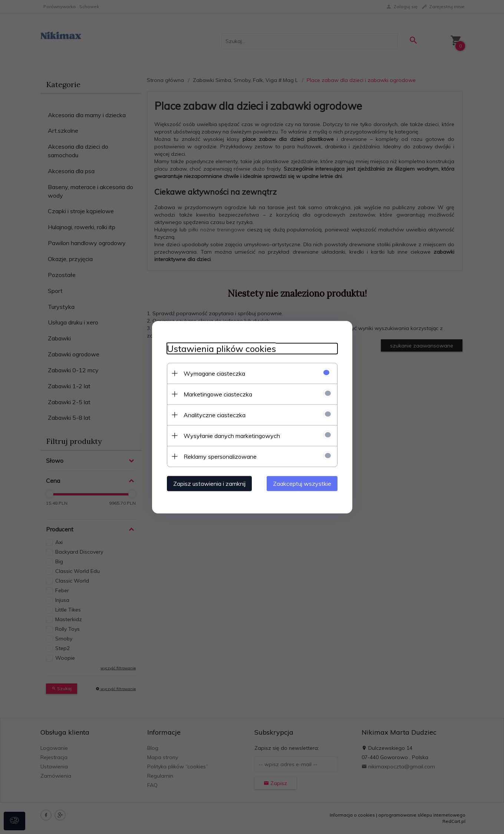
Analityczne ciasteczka (215, 415)
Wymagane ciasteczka (214, 373)
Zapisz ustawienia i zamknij (209, 483)
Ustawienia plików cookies (221, 348)
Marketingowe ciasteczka (218, 394)
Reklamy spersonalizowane (220, 456)
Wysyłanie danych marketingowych (232, 435)
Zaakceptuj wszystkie (302, 483)
